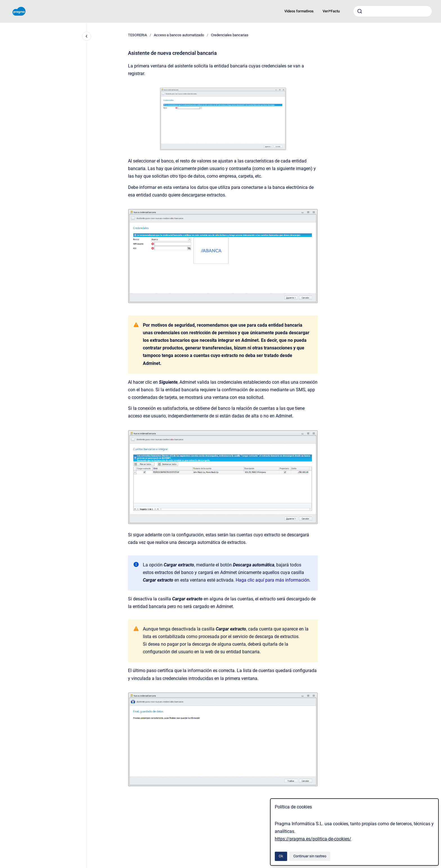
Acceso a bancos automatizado (179, 35)
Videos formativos (299, 11)
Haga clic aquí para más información (273, 580)
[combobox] (393, 11)
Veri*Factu (331, 11)
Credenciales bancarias (230, 35)
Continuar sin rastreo (310, 856)
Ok (281, 856)
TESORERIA (137, 35)
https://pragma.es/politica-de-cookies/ (313, 839)
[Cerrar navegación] (87, 36)
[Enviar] (360, 11)
